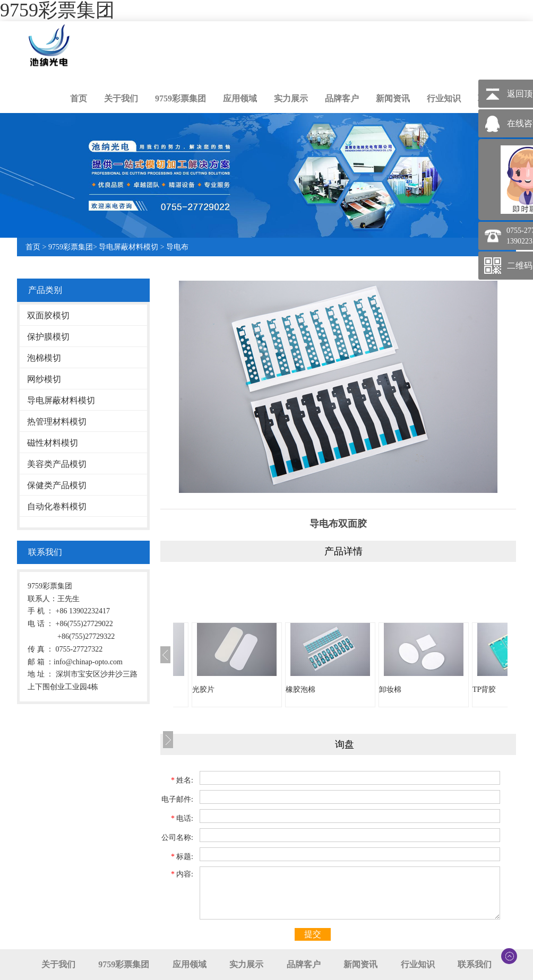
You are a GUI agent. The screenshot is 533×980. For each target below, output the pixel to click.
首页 (79, 98)
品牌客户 (342, 98)
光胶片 (203, 690)
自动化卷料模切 (57, 506)
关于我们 (121, 98)
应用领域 (240, 98)
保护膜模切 (48, 337)
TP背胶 (484, 690)
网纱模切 (44, 379)
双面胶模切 (48, 315)
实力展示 (291, 98)
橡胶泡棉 (300, 690)
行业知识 (444, 98)
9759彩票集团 (180, 98)
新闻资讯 (393, 98)
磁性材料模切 (53, 443)
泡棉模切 (44, 358)
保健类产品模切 (57, 485)
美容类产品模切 (57, 464)
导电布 (177, 247)
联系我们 (475, 964)
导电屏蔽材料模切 (128, 247)
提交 (313, 934)
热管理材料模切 (57, 422)
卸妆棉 (390, 690)
